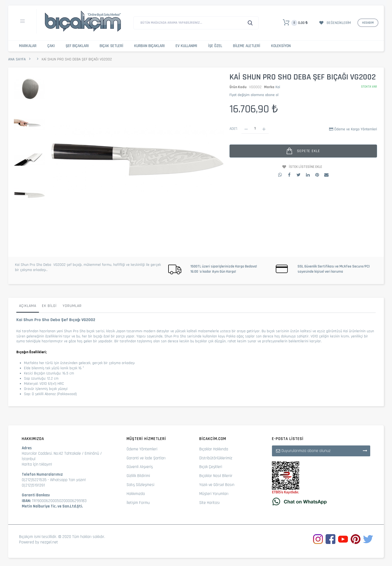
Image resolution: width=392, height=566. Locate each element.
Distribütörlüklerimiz (216, 458)
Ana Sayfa (17, 59)
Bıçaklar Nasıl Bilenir (216, 476)
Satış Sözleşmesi (140, 485)
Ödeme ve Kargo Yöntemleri (356, 129)
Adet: (234, 129)
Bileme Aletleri (247, 46)
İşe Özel (215, 46)
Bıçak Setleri (111, 46)
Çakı (51, 46)
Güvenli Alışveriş (140, 467)
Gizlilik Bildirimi (138, 476)
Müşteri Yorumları (214, 494)
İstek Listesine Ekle (305, 167)
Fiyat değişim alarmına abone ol (254, 95)
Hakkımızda (136, 494)
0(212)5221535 (34, 480)
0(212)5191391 (33, 485)
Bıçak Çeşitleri (211, 467)
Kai (278, 87)
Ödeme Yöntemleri (142, 449)
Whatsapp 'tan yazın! (68, 480)
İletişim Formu (138, 503)
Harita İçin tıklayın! (37, 464)
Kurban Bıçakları (149, 46)
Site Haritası (209, 503)
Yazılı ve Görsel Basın (217, 485)
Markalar (28, 46)
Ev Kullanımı (186, 46)
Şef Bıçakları (77, 46)
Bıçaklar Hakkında (214, 449)
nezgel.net (49, 542)
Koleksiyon (281, 46)
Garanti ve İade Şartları (146, 458)
